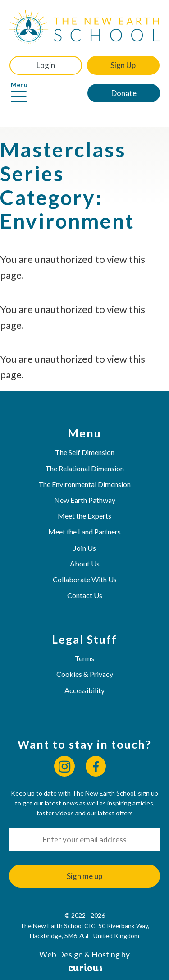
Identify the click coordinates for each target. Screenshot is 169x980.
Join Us (85, 548)
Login (46, 65)
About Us (85, 564)
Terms (84, 658)
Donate (124, 93)
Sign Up (123, 65)
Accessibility (84, 690)
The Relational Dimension (84, 468)
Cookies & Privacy (85, 674)
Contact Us (85, 595)
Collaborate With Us (85, 579)
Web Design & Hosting (80, 955)
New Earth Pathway (85, 500)
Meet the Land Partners (84, 531)
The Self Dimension (85, 452)
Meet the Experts (84, 516)
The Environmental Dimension (84, 484)
